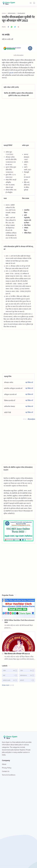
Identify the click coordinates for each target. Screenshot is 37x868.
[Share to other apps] (18, 27)
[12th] (27, 671)
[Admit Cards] (10, 680)
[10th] (10, 671)
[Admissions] (27, 675)
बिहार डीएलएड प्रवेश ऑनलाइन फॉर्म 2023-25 (17, 654)
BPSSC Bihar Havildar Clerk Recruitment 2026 (19, 621)
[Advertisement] (18, 120)
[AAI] (10, 675)
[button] (8, 27)
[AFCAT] (27, 680)
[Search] (34, 3)
